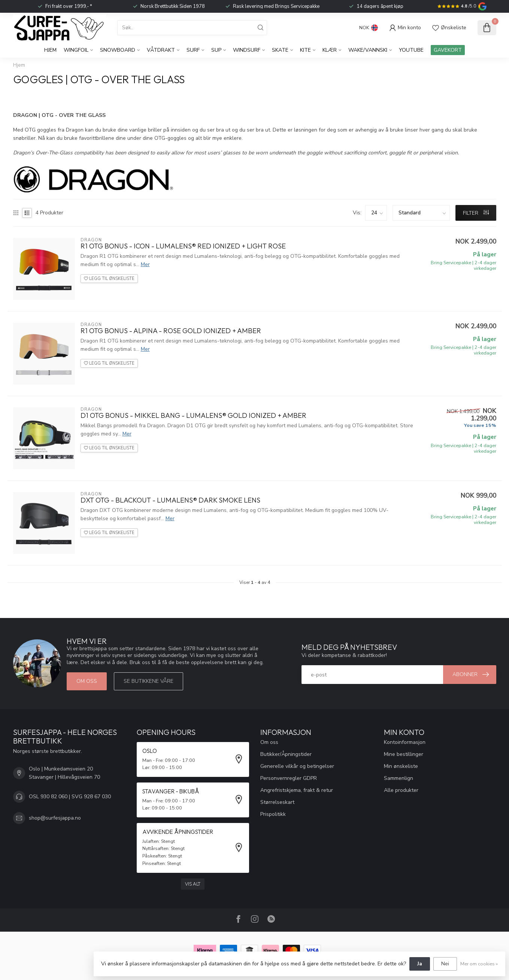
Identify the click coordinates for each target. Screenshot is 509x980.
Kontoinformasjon (405, 742)
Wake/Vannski (368, 50)
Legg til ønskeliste (109, 279)
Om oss (87, 681)
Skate (280, 50)
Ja (420, 964)
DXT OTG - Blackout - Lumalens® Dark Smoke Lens (170, 500)
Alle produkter (401, 790)
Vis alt (193, 884)
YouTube (411, 50)
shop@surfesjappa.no (55, 818)
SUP (216, 50)
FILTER (476, 213)
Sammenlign (399, 778)
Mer (145, 264)
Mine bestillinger (404, 754)
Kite (305, 50)
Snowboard (118, 50)
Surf (193, 50)
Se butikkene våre (149, 681)
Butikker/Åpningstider (286, 754)
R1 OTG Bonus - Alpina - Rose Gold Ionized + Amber (171, 331)
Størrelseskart (277, 802)
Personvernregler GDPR (289, 778)
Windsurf (247, 50)
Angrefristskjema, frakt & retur (297, 790)
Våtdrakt (161, 50)
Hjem (50, 50)
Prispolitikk (273, 814)
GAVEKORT (448, 50)
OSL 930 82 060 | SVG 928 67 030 (70, 797)
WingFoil (76, 50)
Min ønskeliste (401, 766)
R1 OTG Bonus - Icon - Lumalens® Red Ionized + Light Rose (183, 246)
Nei (445, 964)
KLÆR (330, 50)
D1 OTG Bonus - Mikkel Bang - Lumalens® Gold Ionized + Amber (193, 416)
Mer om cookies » (479, 964)
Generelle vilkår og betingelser (297, 766)
